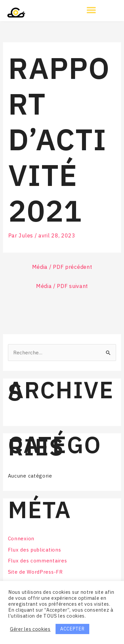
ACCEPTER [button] (72, 629)
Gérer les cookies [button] (30, 629)
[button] (91, 10)
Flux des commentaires (38, 561)
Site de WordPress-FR (35, 572)
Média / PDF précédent (62, 267)
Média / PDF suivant (62, 286)
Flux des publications (35, 550)
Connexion (21, 538)
